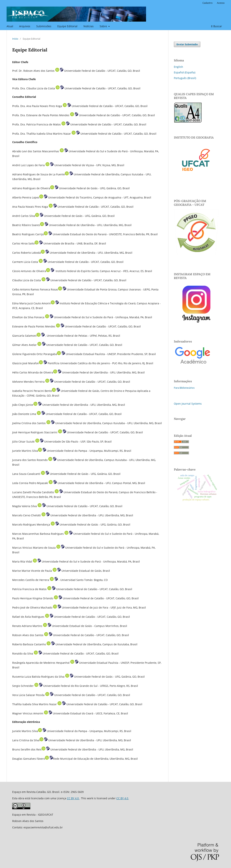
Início (15, 39)
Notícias (89, 26)
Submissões (44, 26)
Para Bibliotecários (184, 388)
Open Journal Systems (188, 404)
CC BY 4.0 (73, 798)
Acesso (221, 3)
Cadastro (208, 3)
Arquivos (25, 26)
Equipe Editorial (67, 26)
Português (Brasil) (185, 78)
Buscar (217, 26)
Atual (10, 26)
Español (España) (185, 72)
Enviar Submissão (187, 44)
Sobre (104, 26)
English (178, 67)
